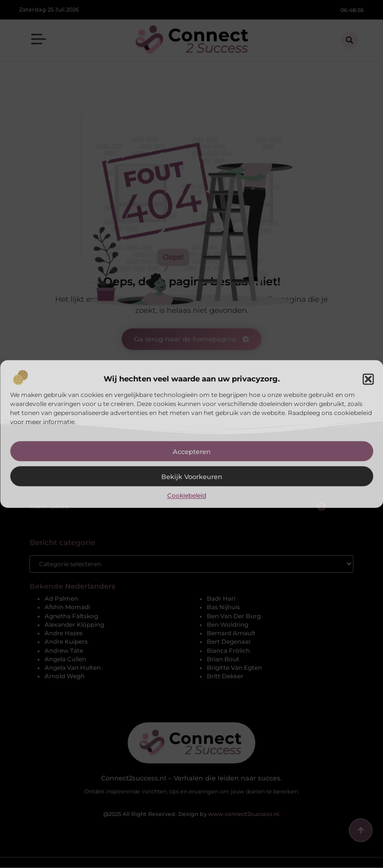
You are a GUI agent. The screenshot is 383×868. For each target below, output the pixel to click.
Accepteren (192, 452)
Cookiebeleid (187, 495)
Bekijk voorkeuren (192, 477)
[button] (368, 379)
